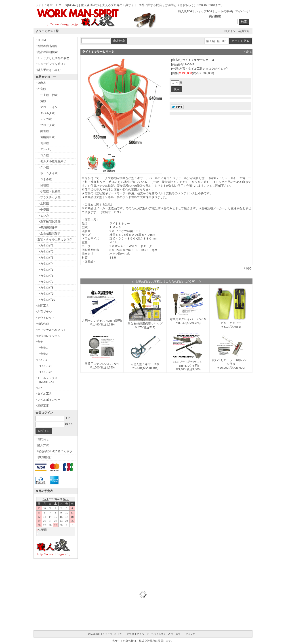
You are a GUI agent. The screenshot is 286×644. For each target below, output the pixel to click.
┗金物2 (42, 354)
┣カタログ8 (45, 288)
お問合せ (43, 439)
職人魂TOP (185, 11)
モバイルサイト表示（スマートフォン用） (174, 634)
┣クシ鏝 (43, 167)
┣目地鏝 (43, 185)
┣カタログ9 (45, 294)
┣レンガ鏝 (45, 119)
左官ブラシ (45, 312)
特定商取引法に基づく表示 (55, 451)
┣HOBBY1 (45, 366)
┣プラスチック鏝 (49, 197)
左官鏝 (42, 89)
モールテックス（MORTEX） (47, 380)
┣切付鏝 (43, 143)
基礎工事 (43, 406)
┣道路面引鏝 (46, 137)
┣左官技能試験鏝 (49, 221)
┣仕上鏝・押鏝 (47, 95)
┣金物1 (42, 348)
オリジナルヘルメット (52, 330)
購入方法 (43, 445)
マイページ (243, 11)
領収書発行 (45, 457)
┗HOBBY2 (45, 372)
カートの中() (224, 11)
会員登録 (244, 31)
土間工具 (43, 306)
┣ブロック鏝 (46, 125)
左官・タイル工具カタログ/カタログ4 (204, 69)
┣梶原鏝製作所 (47, 228)
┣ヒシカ (43, 215)
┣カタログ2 (45, 251)
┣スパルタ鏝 (46, 113)
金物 (40, 342)
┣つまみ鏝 (45, 179)
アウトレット (46, 318)
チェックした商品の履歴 (53, 58)
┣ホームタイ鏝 (47, 173)
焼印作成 (43, 324)
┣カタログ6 (45, 276)
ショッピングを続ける (52, 64)
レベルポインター (49, 400)
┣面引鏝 (43, 131)
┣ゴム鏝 (43, 155)
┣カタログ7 (45, 282)
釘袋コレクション (49, 336)
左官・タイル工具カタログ (55, 239)
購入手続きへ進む (49, 70)
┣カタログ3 (45, 258)
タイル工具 (45, 394)
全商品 (42, 83)
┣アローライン (47, 107)
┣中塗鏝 (43, 209)
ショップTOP (204, 11)
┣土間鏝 (43, 203)
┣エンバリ (45, 149)
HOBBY (42, 360)
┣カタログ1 (45, 245)
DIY (40, 388)
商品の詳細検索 (47, 52)
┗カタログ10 (46, 300)
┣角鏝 (42, 101)
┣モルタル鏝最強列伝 (52, 161)
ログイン (230, 31)
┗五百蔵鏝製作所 (49, 233)
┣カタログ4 (45, 264)
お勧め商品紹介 (47, 46)
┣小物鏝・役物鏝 (49, 191)
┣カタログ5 (45, 270)
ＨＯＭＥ (43, 40)
